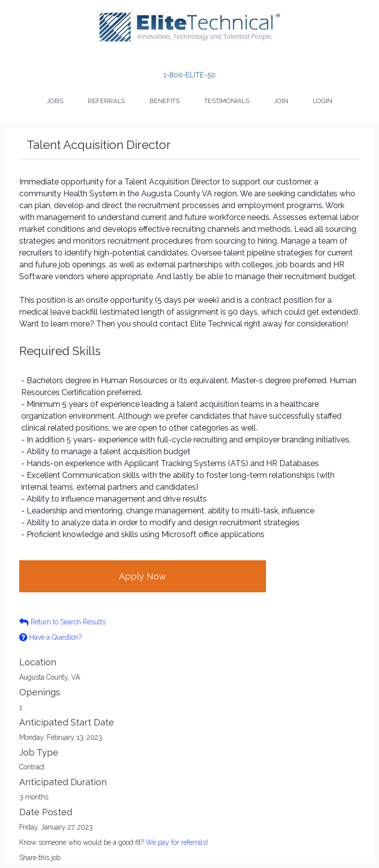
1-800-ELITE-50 (189, 75)
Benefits (165, 101)
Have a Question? (50, 637)
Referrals (106, 101)
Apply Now (143, 576)
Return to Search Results (62, 622)
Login (322, 101)
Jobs (55, 101)
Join (281, 101)
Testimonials (227, 101)
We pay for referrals (176, 842)
